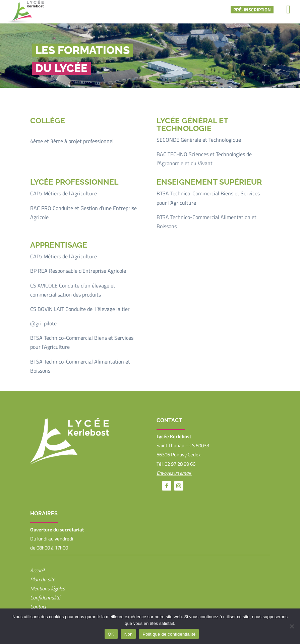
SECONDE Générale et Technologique (199, 140)
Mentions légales (48, 588)
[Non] (292, 626)
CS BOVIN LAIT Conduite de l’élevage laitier (80, 309)
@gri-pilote (43, 323)
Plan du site (43, 579)
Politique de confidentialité (169, 634)
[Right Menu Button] (288, 9)
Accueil (37, 570)
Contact (38, 606)
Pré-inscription (252, 10)
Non (129, 634)
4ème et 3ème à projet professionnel (72, 141)
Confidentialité (45, 597)
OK (111, 634)
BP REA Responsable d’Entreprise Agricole (78, 271)
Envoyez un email (174, 473)
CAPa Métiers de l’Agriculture (64, 193)
